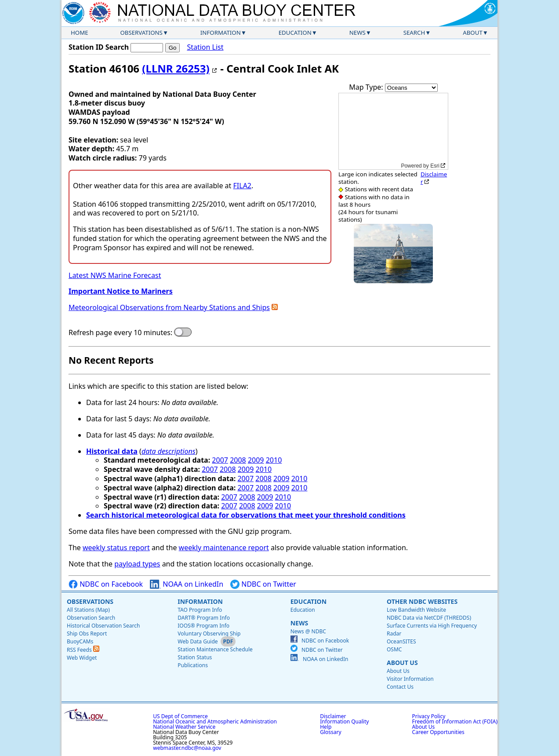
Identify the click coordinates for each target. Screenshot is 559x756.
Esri (435, 166)
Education (295, 33)
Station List (205, 47)
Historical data (112, 451)
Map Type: (367, 87)
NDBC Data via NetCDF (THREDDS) (429, 618)
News (358, 33)
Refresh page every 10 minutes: (120, 333)
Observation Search (91, 618)
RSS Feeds (83, 650)
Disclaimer (434, 178)
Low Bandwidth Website (416, 610)
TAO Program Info (200, 610)
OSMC (394, 649)
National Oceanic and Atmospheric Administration (215, 721)
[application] (393, 131)
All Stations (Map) (88, 610)
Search (414, 33)
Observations (141, 33)
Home (80, 33)
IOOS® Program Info (203, 626)
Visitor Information (410, 679)
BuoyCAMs (80, 641)
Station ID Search (99, 47)
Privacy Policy (429, 716)
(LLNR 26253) (176, 68)
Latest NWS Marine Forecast (115, 275)
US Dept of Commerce (180, 716)
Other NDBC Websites (422, 601)
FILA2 (243, 186)
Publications (193, 665)
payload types (137, 564)
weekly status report (116, 548)
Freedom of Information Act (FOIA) (455, 721)
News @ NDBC (308, 631)
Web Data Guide (198, 641)
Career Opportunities (438, 732)
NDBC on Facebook (106, 584)
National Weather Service (184, 727)
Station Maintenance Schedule (215, 649)
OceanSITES (401, 641)
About (473, 33)
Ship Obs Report (87, 634)
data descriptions (169, 451)
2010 (274, 460)
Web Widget (82, 658)
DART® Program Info (204, 618)
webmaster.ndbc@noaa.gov (187, 748)
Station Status (195, 657)
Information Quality (344, 721)
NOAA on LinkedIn (187, 584)
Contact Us (400, 687)
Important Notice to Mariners (121, 291)
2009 (256, 460)
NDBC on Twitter (263, 584)
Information (221, 33)
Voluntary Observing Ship (209, 634)
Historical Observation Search (103, 626)
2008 (238, 460)
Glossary (330, 732)
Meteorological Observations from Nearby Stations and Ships (169, 307)
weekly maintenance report (224, 548)
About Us (402, 663)
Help (326, 727)
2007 (220, 460)
